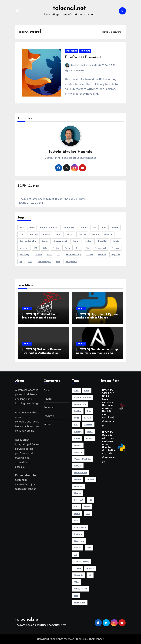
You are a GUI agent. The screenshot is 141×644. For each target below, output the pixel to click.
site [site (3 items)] (50, 255)
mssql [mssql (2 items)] (67, 248)
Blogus (80, 639)
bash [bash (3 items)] (32, 228)
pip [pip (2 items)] (88, 248)
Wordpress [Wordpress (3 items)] (71, 262)
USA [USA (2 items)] (30, 262)
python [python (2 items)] (116, 248)
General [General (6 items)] (108, 234)
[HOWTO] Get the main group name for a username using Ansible (97, 353)
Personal (72, 51)
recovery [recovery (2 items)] (24, 255)
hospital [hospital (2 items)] (103, 241)
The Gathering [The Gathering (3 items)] (73, 255)
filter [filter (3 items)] (70, 234)
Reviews (85, 51)
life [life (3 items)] (45, 248)
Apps (47, 391)
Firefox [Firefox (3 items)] (82, 234)
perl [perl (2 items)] (78, 248)
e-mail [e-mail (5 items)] (115, 228)
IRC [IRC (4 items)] (36, 248)
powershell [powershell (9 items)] (101, 248)
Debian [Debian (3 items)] (83, 228)
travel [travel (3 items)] (89, 255)
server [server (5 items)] (38, 255)
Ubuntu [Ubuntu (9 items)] (102, 255)
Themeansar (96, 639)
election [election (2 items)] (33, 234)
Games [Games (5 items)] (95, 234)
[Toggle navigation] (18, 11)
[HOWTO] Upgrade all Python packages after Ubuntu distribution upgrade (97, 318)
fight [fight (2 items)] (59, 234)
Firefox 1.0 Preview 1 (83, 58)
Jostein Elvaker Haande (81, 65)
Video (47, 424)
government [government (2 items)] (61, 241)
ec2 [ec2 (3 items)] (21, 234)
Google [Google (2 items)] (45, 241)
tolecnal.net (69, 9)
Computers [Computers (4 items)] (68, 228)
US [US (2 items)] (21, 262)
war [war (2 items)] (58, 262)
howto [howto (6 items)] (116, 241)
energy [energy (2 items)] (47, 234)
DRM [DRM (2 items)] (104, 228)
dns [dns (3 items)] (95, 228)
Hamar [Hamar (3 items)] (76, 241)
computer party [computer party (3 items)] (49, 228)
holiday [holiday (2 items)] (89, 241)
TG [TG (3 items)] (59, 255)
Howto (27, 309)
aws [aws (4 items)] (22, 228)
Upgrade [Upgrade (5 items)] (116, 255)
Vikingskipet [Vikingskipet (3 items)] (44, 262)
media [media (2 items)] (56, 248)
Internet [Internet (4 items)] (24, 248)
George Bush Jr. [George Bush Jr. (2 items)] (28, 241)
